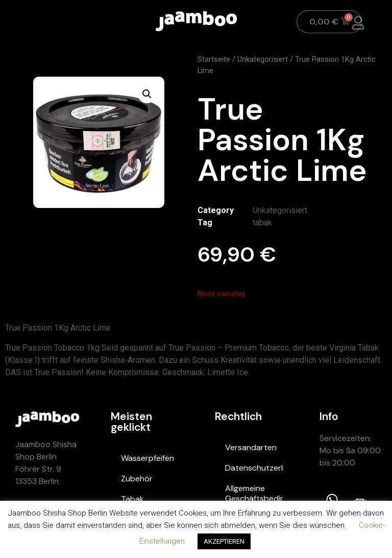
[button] (147, 94)
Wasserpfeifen (148, 458)
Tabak (132, 499)
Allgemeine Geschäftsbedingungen (254, 493)
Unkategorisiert (263, 59)
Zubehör (137, 479)
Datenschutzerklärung (254, 468)
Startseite (214, 59)
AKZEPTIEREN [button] (224, 541)
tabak (262, 223)
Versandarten (251, 447)
